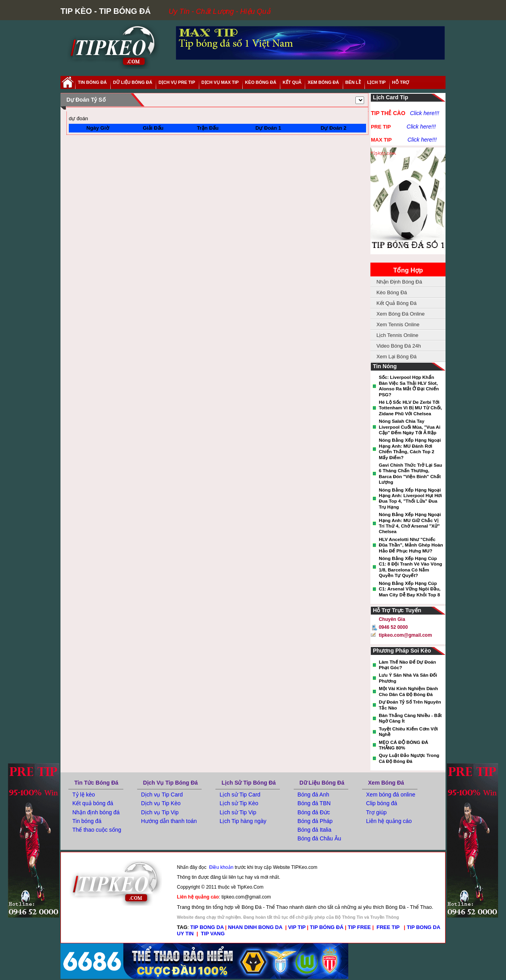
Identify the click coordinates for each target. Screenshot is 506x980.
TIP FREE (359, 927)
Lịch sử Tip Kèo (239, 803)
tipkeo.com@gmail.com (405, 635)
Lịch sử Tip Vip (238, 812)
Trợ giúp (376, 812)
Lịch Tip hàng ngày (243, 821)
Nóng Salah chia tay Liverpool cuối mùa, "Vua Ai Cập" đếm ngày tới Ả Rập (410, 427)
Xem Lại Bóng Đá (396, 357)
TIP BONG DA (207, 927)
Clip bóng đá (382, 803)
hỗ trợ (401, 82)
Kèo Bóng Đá (261, 82)
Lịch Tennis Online (397, 335)
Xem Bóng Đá (386, 783)
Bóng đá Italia (315, 830)
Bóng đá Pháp (315, 821)
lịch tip (377, 82)
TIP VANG (213, 934)
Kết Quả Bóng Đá (396, 303)
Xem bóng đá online (391, 795)
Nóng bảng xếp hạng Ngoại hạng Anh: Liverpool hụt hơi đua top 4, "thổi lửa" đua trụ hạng (410, 498)
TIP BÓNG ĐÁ (327, 927)
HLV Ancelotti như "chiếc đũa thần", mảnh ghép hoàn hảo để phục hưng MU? (411, 545)
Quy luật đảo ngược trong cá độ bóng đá (409, 758)
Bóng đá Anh (313, 795)
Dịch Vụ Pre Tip (177, 82)
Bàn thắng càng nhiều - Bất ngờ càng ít (410, 718)
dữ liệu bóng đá (133, 82)
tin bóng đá (92, 82)
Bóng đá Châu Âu (320, 838)
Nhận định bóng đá (96, 812)
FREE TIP (389, 927)
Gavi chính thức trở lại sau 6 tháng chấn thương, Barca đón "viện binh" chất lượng (410, 473)
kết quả (292, 82)
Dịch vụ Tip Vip (160, 812)
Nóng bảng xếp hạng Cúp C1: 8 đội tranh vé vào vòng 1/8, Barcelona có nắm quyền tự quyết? (410, 567)
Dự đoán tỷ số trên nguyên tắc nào (410, 705)
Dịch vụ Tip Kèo (161, 803)
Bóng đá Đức (314, 812)
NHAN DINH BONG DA (255, 927)
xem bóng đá (323, 82)
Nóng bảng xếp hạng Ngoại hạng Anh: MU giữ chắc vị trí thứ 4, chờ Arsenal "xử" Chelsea (410, 523)
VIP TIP (297, 927)
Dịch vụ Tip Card (162, 795)
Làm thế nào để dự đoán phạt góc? (407, 665)
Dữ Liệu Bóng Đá (322, 783)
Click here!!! (425, 113)
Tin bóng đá (87, 821)
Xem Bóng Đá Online (400, 314)
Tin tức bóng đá (96, 783)
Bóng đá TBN (314, 803)
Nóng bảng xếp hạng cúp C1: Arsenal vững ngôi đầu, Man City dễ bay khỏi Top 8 (410, 589)
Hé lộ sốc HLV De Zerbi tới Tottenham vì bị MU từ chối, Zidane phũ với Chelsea (410, 408)
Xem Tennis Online (398, 324)
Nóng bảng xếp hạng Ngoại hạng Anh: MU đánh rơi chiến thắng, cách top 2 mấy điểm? (410, 448)
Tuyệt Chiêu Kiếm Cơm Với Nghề (408, 731)
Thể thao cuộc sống (97, 830)
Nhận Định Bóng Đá (399, 282)
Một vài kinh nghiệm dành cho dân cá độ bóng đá (408, 691)
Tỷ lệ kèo (84, 795)
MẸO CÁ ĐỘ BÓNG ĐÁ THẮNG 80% (403, 745)
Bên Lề (353, 82)
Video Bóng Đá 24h (399, 346)
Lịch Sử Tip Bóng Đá (248, 783)
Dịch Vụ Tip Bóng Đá (171, 783)
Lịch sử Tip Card (240, 795)
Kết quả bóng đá (93, 803)
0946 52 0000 (393, 627)
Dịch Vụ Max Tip (220, 82)
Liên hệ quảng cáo (389, 821)
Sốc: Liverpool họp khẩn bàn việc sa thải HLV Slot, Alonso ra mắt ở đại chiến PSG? (409, 386)
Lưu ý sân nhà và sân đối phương (408, 678)
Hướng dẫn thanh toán (169, 821)
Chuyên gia (392, 619)
